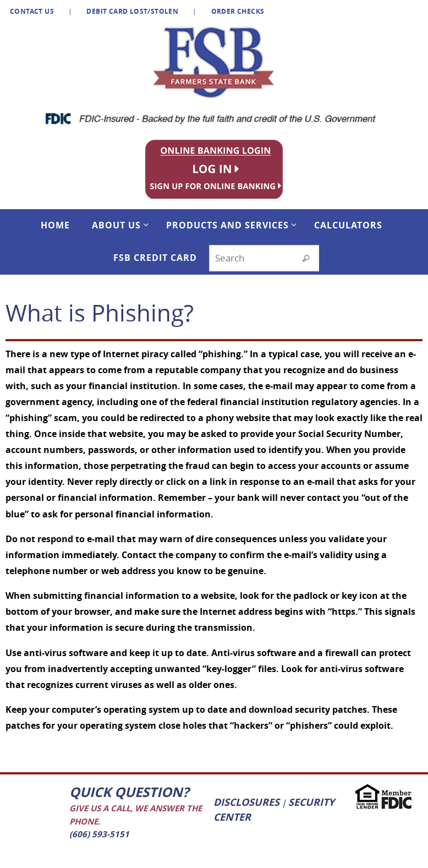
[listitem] (218, 168)
